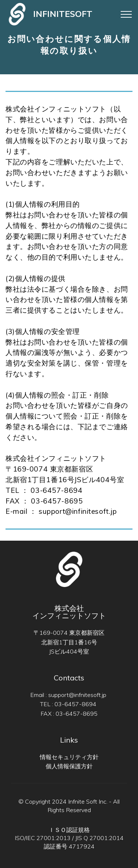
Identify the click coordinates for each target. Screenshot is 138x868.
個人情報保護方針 (69, 766)
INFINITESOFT (63, 14)
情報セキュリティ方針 (69, 757)
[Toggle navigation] (113, 14)
